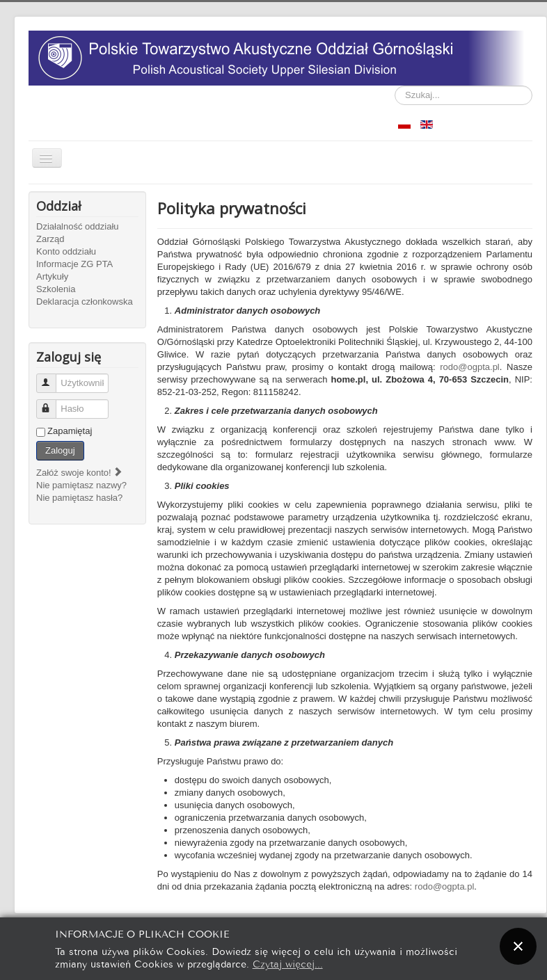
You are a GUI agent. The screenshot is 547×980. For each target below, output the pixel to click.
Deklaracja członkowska (85, 302)
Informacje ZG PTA (74, 264)
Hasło (53, 403)
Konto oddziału (66, 251)
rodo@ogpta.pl (469, 367)
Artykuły (52, 276)
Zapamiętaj (70, 431)
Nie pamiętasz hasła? (79, 498)
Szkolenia (56, 289)
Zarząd (50, 239)
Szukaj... (395, 86)
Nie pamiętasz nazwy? (81, 485)
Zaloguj (60, 450)
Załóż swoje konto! (80, 473)
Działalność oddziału (78, 226)
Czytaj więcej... (288, 963)
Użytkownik (53, 377)
